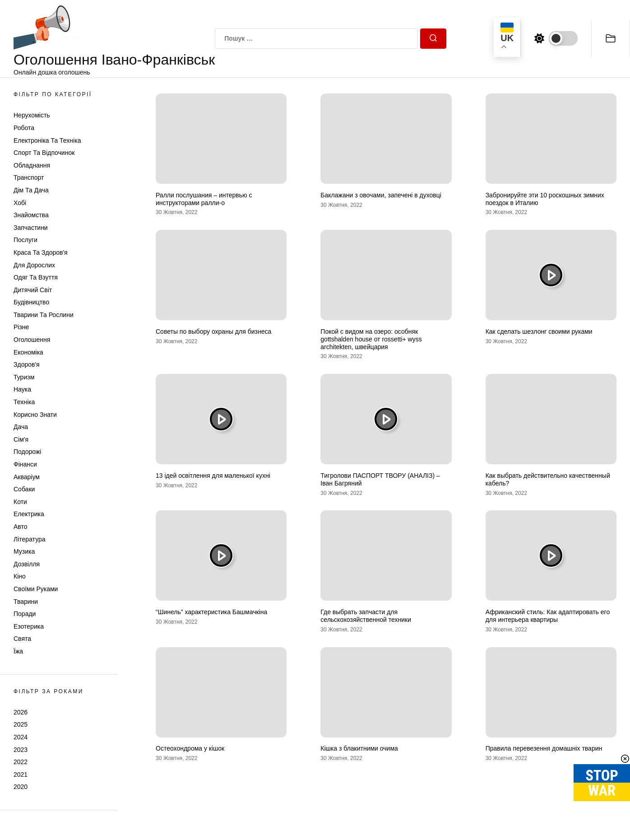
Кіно (20, 576)
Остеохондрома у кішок (190, 748)
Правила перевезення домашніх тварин (544, 748)
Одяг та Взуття (36, 277)
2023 (21, 750)
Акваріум (27, 477)
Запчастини (31, 228)
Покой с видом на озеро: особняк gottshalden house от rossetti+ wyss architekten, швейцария (371, 339)
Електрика (29, 514)
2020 (21, 787)
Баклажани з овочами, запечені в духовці (381, 195)
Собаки (24, 489)
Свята (22, 639)
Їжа (18, 651)
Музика (24, 551)
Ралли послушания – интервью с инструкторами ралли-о (204, 199)
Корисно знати (35, 415)
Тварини (26, 602)
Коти (20, 502)
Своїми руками (36, 589)
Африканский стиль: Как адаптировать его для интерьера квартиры (548, 616)
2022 (21, 762)
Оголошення (32, 340)
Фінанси (25, 464)
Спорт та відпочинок (44, 153)
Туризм (24, 377)
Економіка (28, 352)
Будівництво (31, 302)
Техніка (24, 402)
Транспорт (29, 177)
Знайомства (31, 215)
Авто (21, 527)
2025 (21, 724)
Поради (25, 614)
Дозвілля (27, 564)
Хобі (20, 203)
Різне (21, 327)
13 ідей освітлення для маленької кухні (213, 476)
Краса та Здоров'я (41, 252)
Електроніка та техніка (47, 140)
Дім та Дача (31, 190)
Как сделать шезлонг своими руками (539, 331)
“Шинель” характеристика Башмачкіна (211, 612)
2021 (21, 775)
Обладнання (32, 165)
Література (30, 539)
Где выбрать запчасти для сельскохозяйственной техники (366, 616)
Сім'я (21, 439)
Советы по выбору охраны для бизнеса (213, 331)
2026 (21, 712)
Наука (22, 389)
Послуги (25, 240)
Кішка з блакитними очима (359, 748)
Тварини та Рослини (44, 315)
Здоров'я (27, 364)
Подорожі (27, 452)
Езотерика (29, 626)
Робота (24, 128)
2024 (21, 737)
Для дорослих (34, 265)
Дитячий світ (33, 290)
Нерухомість (32, 115)
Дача (21, 427)
